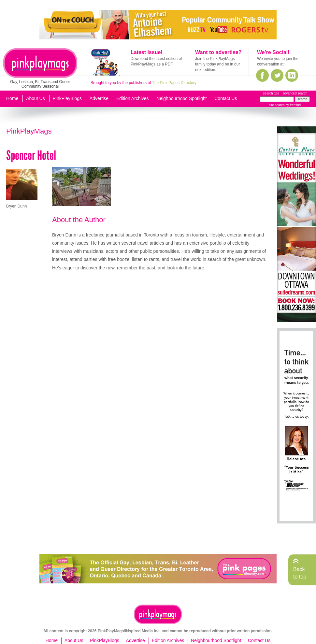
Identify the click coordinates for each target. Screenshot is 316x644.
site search (277, 105)
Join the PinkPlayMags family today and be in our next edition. (217, 64)
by (293, 105)
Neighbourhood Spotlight (181, 98)
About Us (36, 98)
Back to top (300, 573)
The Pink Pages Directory (174, 83)
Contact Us (226, 98)
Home (12, 98)
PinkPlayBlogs (67, 98)
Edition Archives (133, 98)
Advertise (99, 98)
